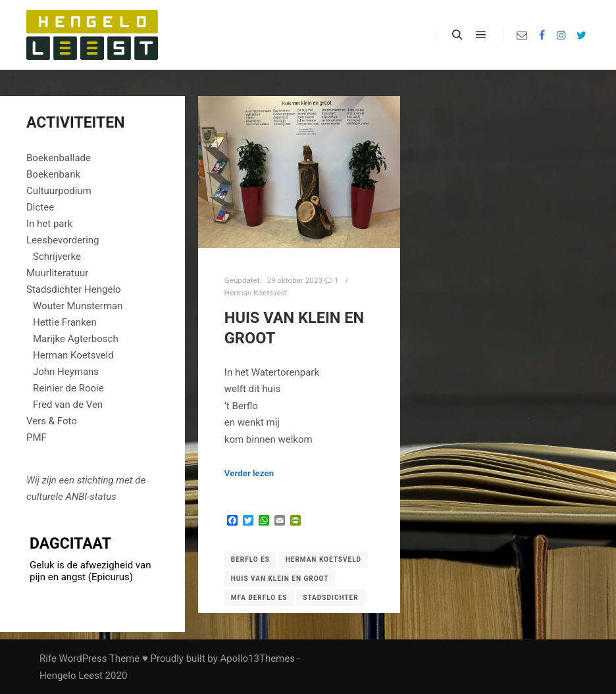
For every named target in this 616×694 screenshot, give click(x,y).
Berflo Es (250, 559)
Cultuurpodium (59, 191)
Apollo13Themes (257, 658)
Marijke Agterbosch (76, 339)
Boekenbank (53, 174)
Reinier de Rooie (68, 388)
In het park (49, 224)
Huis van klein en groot (280, 579)
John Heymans (66, 372)
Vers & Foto (52, 421)
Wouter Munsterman (78, 306)
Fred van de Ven (68, 405)
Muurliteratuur (57, 273)
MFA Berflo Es (259, 598)
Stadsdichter (330, 598)
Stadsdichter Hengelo (74, 289)
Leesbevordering (63, 240)
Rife (48, 658)
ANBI (76, 497)
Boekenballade (59, 158)
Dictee (40, 207)
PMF (37, 437)
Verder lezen (249, 473)
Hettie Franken (65, 322)
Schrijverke (57, 257)
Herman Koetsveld (256, 293)
